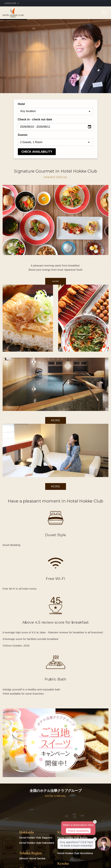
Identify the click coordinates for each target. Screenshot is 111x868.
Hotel (21, 104)
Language (12, 3)
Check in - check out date (35, 119)
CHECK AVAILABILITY (37, 152)
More (56, 281)
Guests (23, 135)
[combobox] (56, 111)
